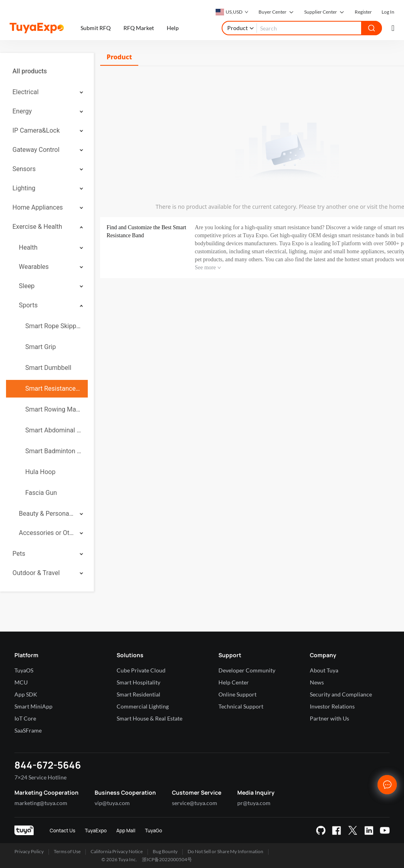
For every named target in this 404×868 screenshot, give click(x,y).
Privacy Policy (29, 851)
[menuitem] (47, 71)
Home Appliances (38, 207)
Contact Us (63, 831)
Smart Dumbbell (48, 368)
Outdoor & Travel (36, 573)
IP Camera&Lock (36, 130)
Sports (28, 305)
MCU (21, 682)
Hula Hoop (40, 472)
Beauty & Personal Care (46, 514)
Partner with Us (329, 718)
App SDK (26, 694)
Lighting (24, 188)
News (317, 682)
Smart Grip (40, 347)
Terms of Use (67, 851)
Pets (19, 554)
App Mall (126, 831)
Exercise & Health (37, 227)
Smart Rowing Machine (53, 409)
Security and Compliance (341, 694)
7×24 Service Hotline (40, 777)
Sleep (27, 286)
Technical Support (241, 706)
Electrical (25, 92)
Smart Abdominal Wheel (53, 430)
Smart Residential (138, 694)
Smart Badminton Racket (53, 451)
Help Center (234, 682)
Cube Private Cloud (141, 670)
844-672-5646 (48, 765)
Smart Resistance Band (53, 389)
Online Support (237, 694)
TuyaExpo (96, 831)
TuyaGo (154, 831)
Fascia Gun (41, 493)
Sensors (24, 169)
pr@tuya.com (254, 803)
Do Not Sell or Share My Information (225, 851)
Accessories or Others (46, 533)
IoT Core (25, 718)
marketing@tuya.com (41, 803)
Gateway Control (36, 150)
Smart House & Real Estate (149, 718)
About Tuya (324, 670)
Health (28, 247)
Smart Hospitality (138, 682)
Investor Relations (332, 706)
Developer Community (247, 670)
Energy (22, 111)
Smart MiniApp (33, 706)
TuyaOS (24, 670)
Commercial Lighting (143, 706)
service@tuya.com (195, 803)
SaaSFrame (28, 730)
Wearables (34, 267)
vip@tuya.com (112, 803)
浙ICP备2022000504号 (167, 859)
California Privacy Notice (117, 851)
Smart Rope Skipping (53, 326)
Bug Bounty (165, 851)
